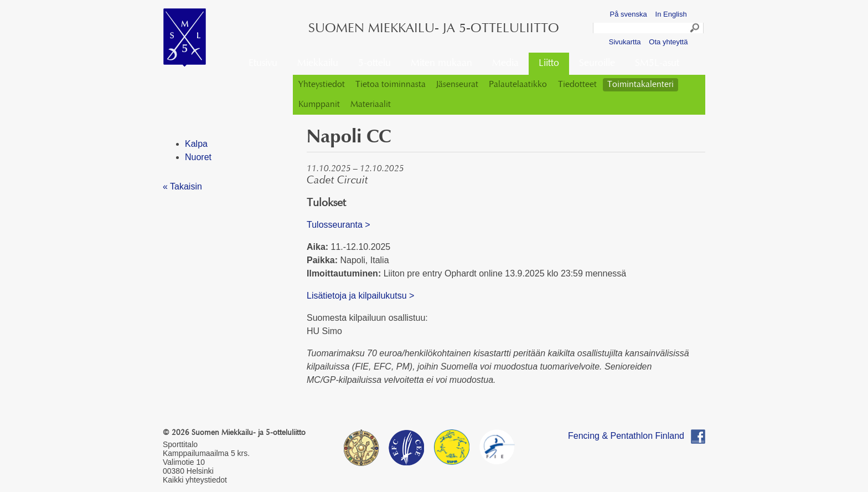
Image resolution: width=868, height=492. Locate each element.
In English (671, 14)
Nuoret (198, 157)
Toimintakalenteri (640, 85)
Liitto (549, 64)
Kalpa (196, 144)
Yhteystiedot (322, 85)
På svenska (629, 14)
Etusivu (263, 64)
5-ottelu (374, 64)
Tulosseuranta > (339, 225)
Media (505, 64)
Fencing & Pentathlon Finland (626, 436)
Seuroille (597, 64)
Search (695, 29)
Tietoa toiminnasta (391, 85)
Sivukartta (625, 42)
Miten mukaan (441, 64)
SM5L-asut (657, 64)
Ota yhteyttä (668, 42)
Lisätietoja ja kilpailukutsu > (360, 296)
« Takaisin (182, 186)
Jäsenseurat (457, 85)
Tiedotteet (577, 85)
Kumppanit (319, 105)
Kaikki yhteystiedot (195, 480)
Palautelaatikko (518, 85)
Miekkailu (318, 64)
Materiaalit (371, 105)
